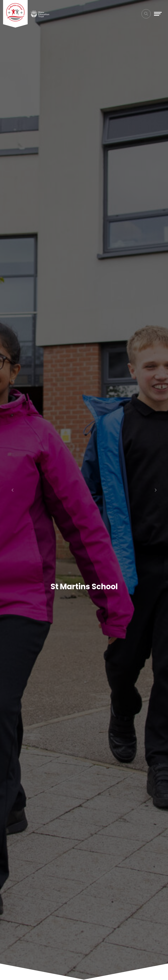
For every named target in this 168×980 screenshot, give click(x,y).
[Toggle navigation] (158, 14)
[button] (13, 490)
